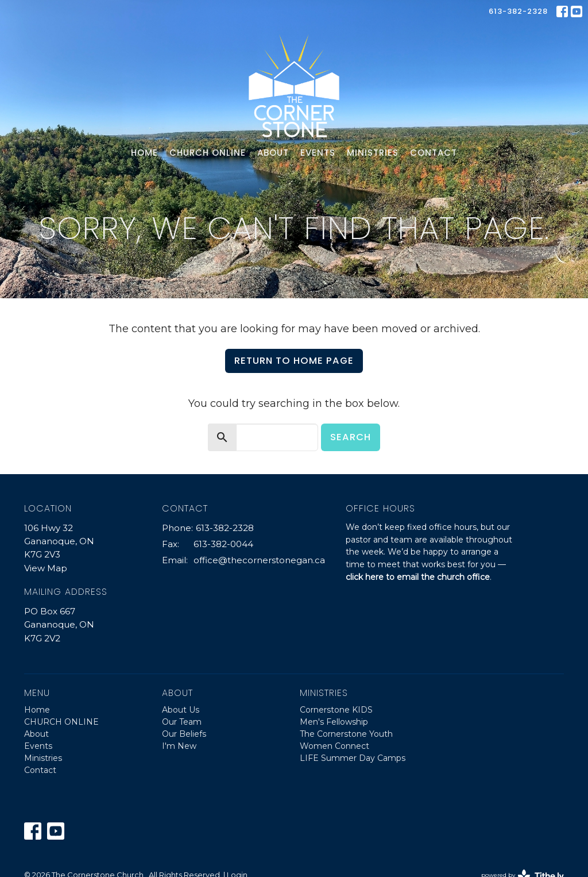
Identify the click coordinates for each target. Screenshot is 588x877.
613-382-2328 (518, 11)
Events (318, 153)
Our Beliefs (184, 734)
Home (144, 153)
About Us (181, 710)
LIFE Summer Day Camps (353, 758)
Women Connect (334, 746)
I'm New (179, 746)
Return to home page (294, 361)
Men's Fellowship (334, 722)
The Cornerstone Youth (346, 734)
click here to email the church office (418, 577)
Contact (434, 153)
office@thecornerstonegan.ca (259, 560)
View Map (46, 568)
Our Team (182, 722)
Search (351, 437)
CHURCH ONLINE (208, 153)
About (273, 153)
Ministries (373, 153)
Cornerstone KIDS (336, 710)
